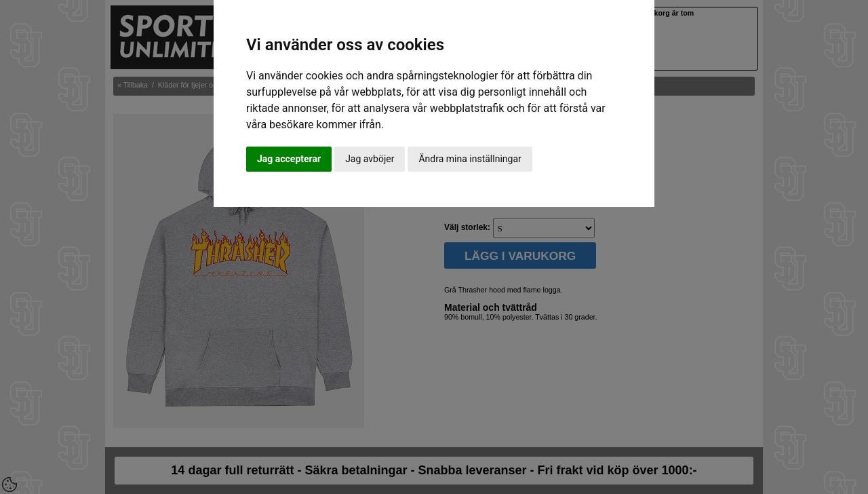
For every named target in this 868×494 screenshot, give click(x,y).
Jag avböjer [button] (370, 159)
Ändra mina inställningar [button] (470, 159)
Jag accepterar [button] (289, 159)
